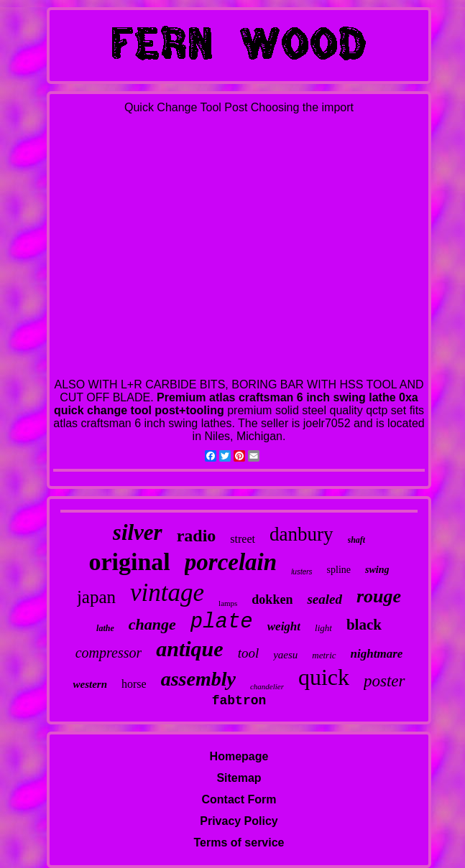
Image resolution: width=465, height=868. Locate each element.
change (152, 624)
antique (189, 649)
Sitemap (239, 778)
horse (134, 684)
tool (249, 653)
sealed (324, 599)
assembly (198, 679)
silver (138, 532)
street (243, 539)
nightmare (377, 654)
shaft (357, 540)
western (90, 684)
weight (284, 626)
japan (96, 597)
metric (324, 655)
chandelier (267, 686)
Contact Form (239, 799)
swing (377, 570)
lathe (105, 628)
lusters (301, 572)
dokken (272, 599)
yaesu (285, 655)
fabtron (239, 701)
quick (324, 677)
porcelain (231, 562)
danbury (301, 534)
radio (197, 536)
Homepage (239, 756)
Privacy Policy (239, 821)
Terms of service (239, 843)
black (364, 625)
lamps (228, 603)
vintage (167, 593)
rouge (379, 596)
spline (339, 570)
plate (222, 622)
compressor (109, 653)
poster (385, 681)
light (323, 628)
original (129, 562)
